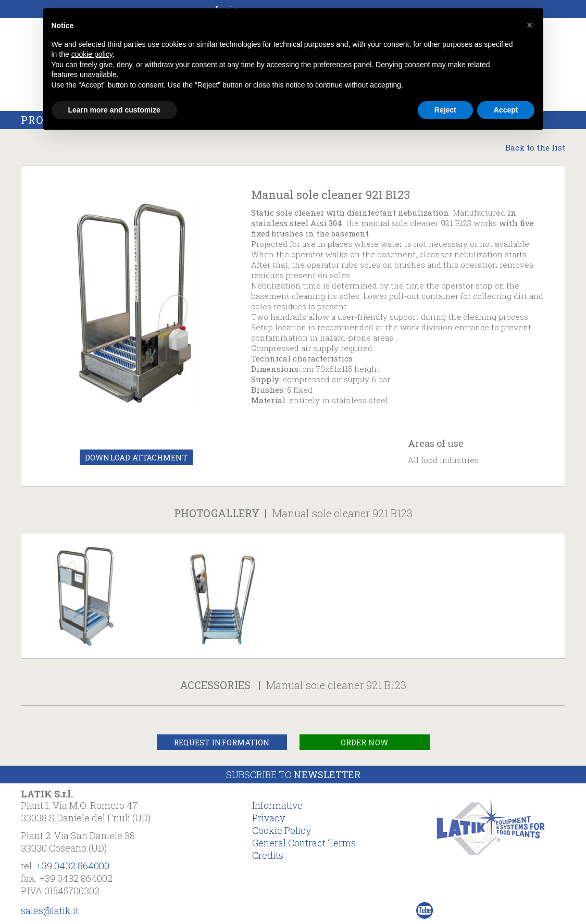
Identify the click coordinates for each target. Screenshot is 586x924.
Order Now (364, 742)
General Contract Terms (304, 843)
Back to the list (535, 147)
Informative (277, 805)
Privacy (269, 818)
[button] (530, 25)
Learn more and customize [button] (114, 110)
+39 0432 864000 (73, 866)
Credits (268, 855)
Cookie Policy (282, 830)
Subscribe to (293, 775)
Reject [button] (445, 110)
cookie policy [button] (92, 54)
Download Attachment (136, 457)
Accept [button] (506, 110)
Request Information (222, 742)
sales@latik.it (50, 910)
